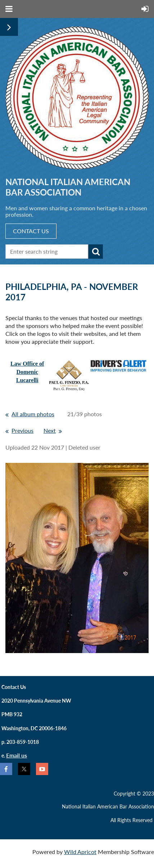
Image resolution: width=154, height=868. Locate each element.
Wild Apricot (80, 852)
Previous (22, 430)
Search (96, 252)
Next (50, 430)
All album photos (33, 414)
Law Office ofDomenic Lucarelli (27, 372)
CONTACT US (31, 231)
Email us (17, 755)
